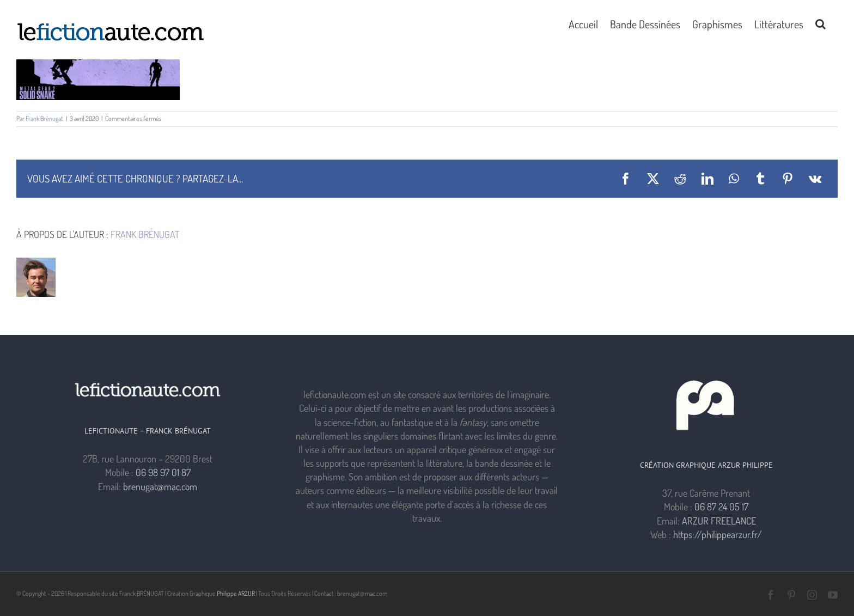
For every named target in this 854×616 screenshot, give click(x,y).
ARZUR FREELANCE (719, 521)
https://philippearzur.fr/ (718, 534)
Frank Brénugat (44, 118)
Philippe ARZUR (236, 593)
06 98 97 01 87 (163, 472)
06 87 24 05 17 (721, 507)
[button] (821, 23)
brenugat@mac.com (160, 486)
